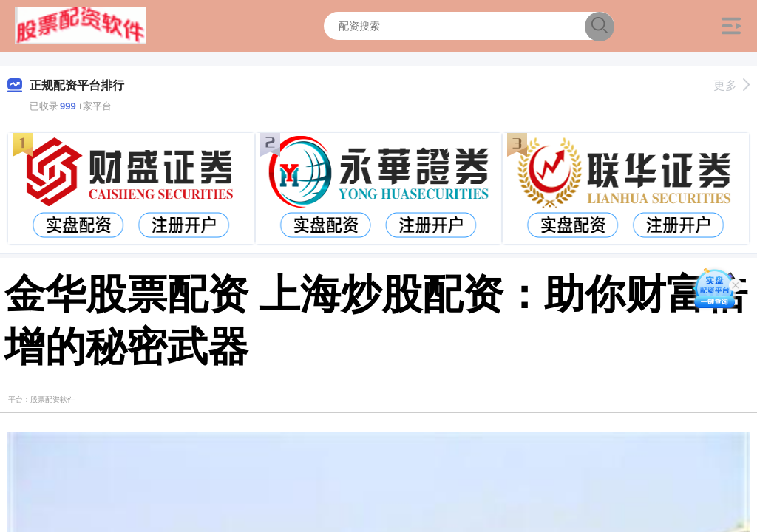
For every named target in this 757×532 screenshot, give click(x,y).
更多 (731, 85)
